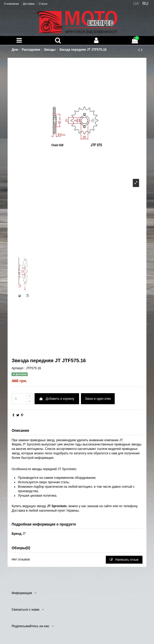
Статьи (43, 4)
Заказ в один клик (98, 399)
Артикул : (18, 368)
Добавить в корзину (57, 399)
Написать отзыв (124, 560)
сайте (108, 506)
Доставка (29, 4)
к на (112, 453)
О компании (12, 4)
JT (24, 534)
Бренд (16, 534)
